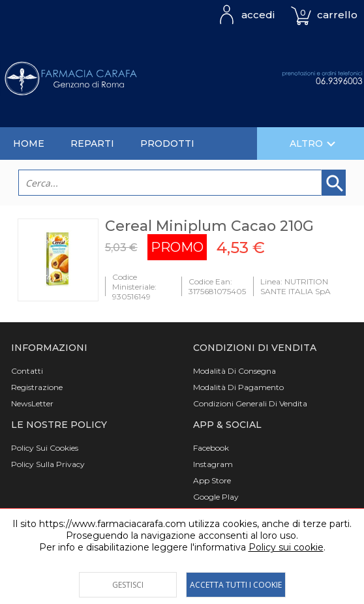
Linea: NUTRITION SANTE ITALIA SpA (296, 286)
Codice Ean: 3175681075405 (217, 286)
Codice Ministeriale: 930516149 (134, 287)
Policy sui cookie (286, 547)
